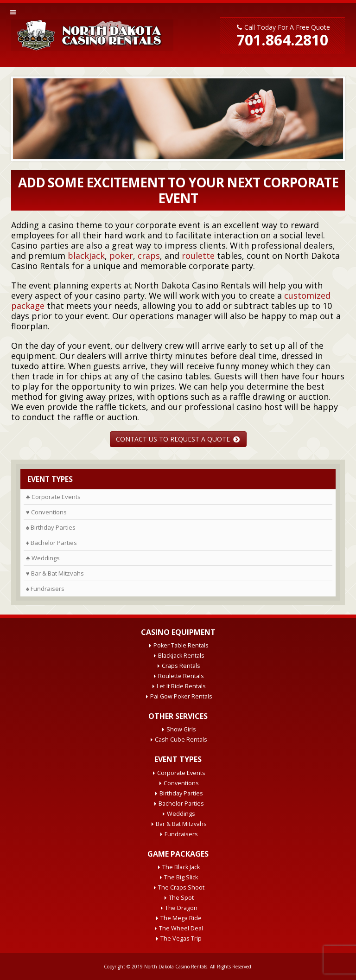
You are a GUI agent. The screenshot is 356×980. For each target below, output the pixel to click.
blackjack (86, 256)
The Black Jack (181, 867)
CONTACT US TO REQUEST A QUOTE (178, 439)
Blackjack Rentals (181, 656)
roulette (198, 256)
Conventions (181, 783)
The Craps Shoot (181, 887)
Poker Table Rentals (181, 645)
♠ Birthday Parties (51, 527)
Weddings (181, 814)
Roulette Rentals (181, 676)
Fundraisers (181, 834)
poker (121, 256)
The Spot (181, 898)
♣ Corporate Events (53, 497)
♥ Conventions (46, 512)
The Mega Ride (181, 918)
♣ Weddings (43, 558)
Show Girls (181, 729)
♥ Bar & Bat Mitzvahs (55, 573)
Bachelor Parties (181, 804)
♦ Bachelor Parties (51, 543)
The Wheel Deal (181, 928)
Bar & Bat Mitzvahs (181, 824)
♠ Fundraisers (45, 589)
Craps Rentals (181, 666)
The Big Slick (181, 877)
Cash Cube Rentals (181, 740)
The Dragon (181, 908)
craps (149, 256)
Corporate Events (181, 773)
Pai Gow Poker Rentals (181, 696)
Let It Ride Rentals (181, 686)
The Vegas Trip (181, 938)
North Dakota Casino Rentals (176, 967)
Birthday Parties (181, 793)
